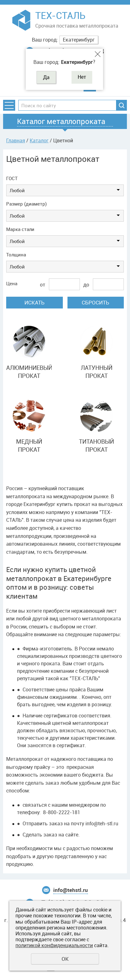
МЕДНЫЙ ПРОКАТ (29, 446)
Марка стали (20, 229)
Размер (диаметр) (26, 204)
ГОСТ (12, 178)
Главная (16, 140)
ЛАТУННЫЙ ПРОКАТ (97, 372)
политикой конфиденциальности (54, 945)
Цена (12, 283)
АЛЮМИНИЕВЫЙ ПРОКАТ (29, 372)
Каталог (39, 140)
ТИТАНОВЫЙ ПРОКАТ (96, 446)
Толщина (16, 255)
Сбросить (95, 302)
